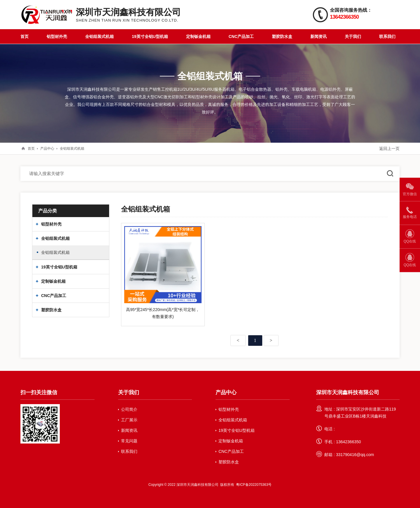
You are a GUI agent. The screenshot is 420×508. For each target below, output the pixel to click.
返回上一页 (389, 149)
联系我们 (387, 36)
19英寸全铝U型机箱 (150, 36)
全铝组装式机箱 (99, 36)
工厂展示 (129, 420)
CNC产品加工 (241, 36)
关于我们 (353, 36)
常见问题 (129, 441)
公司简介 (129, 409)
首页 (24, 36)
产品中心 (47, 148)
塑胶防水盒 (282, 36)
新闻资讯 (318, 36)
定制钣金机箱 (198, 36)
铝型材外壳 (57, 36)
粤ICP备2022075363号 (254, 485)
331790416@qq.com (355, 455)
